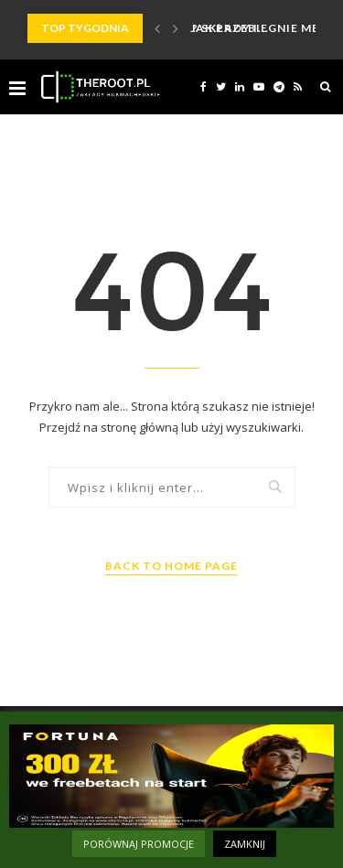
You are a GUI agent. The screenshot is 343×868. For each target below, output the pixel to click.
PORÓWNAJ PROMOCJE (139, 844)
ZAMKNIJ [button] (245, 844)
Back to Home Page (171, 566)
